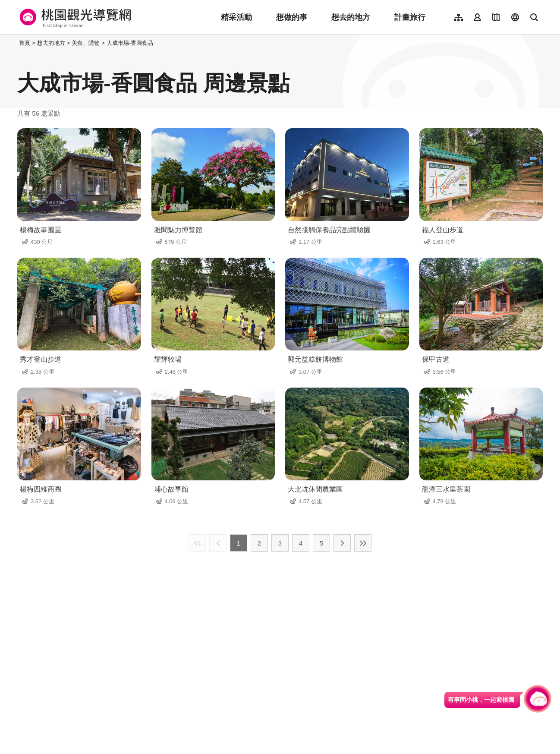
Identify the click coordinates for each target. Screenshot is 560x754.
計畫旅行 (410, 17)
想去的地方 (351, 17)
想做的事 (292, 17)
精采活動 (236, 17)
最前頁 (197, 543)
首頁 (25, 43)
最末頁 (363, 543)
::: (15, 43)
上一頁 (218, 543)
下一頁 (342, 543)
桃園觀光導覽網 (74, 17)
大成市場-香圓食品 (130, 43)
